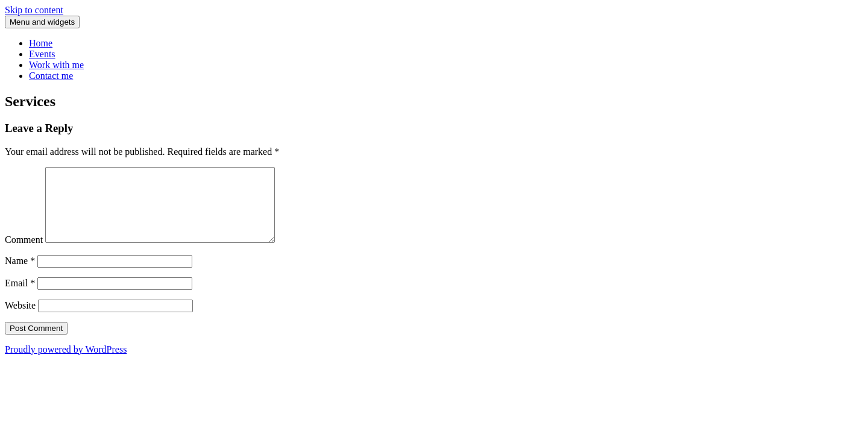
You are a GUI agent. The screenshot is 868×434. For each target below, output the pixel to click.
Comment (24, 254)
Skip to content (34, 10)
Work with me (56, 65)
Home (41, 43)
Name (20, 275)
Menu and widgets (42, 22)
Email (20, 297)
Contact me (51, 76)
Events (42, 54)
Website (20, 320)
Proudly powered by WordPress (66, 364)
